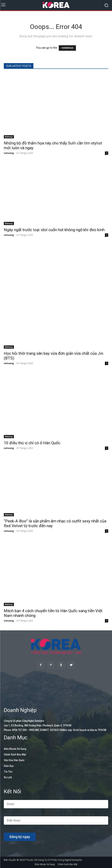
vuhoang (9, 153)
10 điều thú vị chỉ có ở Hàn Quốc (32, 443)
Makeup (9, 137)
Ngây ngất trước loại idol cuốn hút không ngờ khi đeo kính (54, 230)
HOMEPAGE (67, 48)
